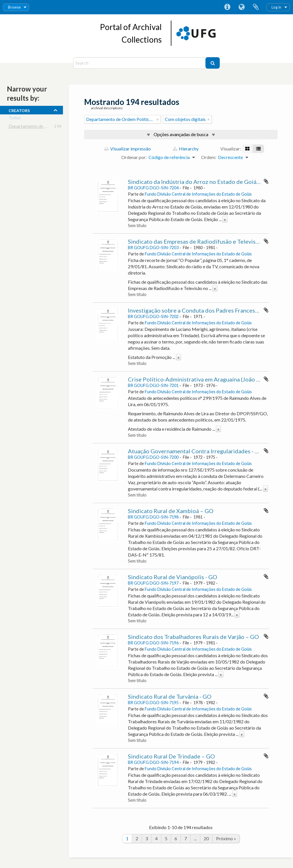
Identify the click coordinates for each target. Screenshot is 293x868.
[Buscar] (213, 63)
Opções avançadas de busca (181, 134)
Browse (14, 7)
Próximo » (226, 838)
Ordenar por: (134, 157)
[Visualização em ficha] (247, 149)
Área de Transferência (256, 7)
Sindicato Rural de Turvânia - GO (170, 696)
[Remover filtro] (158, 119)
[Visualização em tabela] (258, 149)
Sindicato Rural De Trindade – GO (171, 756)
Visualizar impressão (128, 149)
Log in (276, 7)
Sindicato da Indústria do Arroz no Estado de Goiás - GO (200, 182)
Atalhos (227, 7)
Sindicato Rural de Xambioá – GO (171, 511)
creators (19, 110)
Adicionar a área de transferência (266, 181)
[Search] (140, 63)
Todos (15, 119)
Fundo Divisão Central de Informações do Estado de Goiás (198, 194)
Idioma (241, 7)
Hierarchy (186, 149)
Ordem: (209, 157)
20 (206, 838)
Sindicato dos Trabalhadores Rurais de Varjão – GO (193, 637)
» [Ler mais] (225, 219)
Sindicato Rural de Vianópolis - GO (173, 577)
